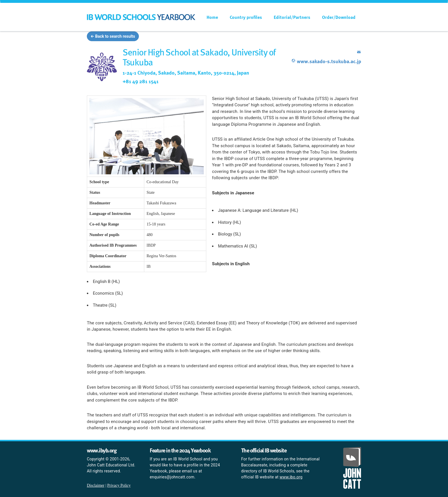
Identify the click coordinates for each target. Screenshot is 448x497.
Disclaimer (96, 485)
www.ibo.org (291, 477)
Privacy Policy (119, 485)
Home (212, 17)
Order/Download (339, 17)
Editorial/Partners (292, 17)
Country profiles (246, 17)
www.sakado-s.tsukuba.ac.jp (326, 61)
